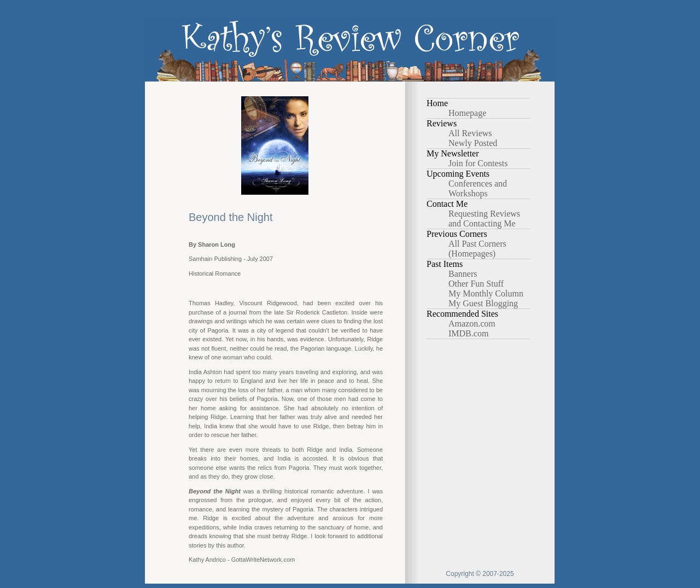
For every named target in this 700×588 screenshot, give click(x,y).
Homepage (467, 113)
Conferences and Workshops (478, 188)
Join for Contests (478, 163)
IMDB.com (468, 333)
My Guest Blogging (483, 303)
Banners (463, 274)
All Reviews (470, 133)
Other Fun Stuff (476, 284)
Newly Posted (473, 143)
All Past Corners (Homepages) (477, 249)
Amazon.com (472, 324)
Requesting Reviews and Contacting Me (484, 219)
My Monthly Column (486, 293)
